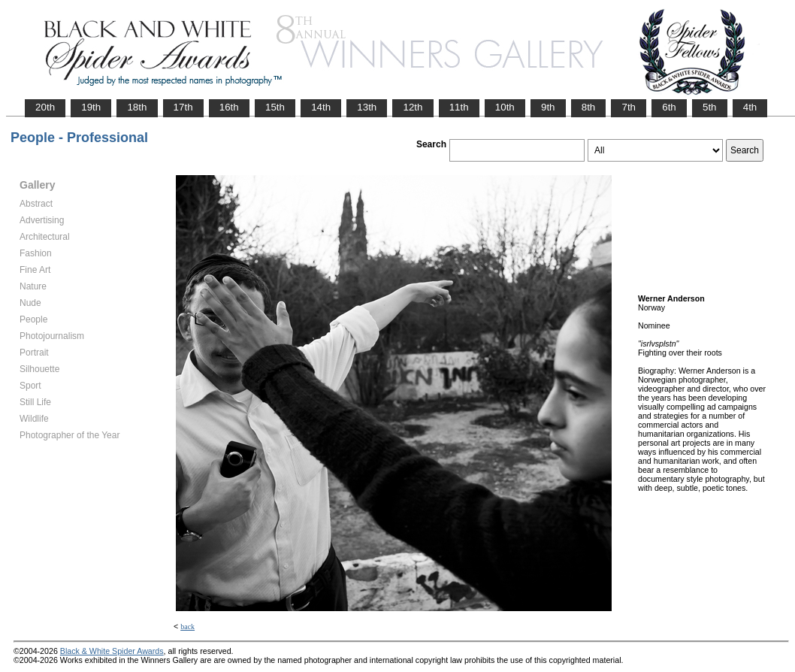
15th (275, 107)
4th (750, 107)
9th (548, 107)
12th (413, 107)
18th (137, 107)
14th (321, 107)
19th (91, 107)
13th (367, 107)
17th (183, 107)
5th (710, 107)
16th (229, 107)
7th (629, 107)
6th (669, 107)
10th (505, 107)
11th (459, 107)
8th (589, 107)
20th (45, 107)
